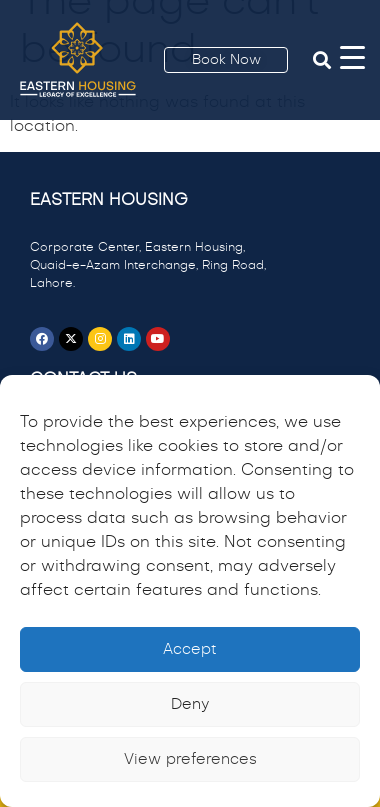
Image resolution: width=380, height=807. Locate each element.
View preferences (190, 759)
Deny (190, 704)
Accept (190, 649)
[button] (322, 60)
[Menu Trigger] (352, 57)
